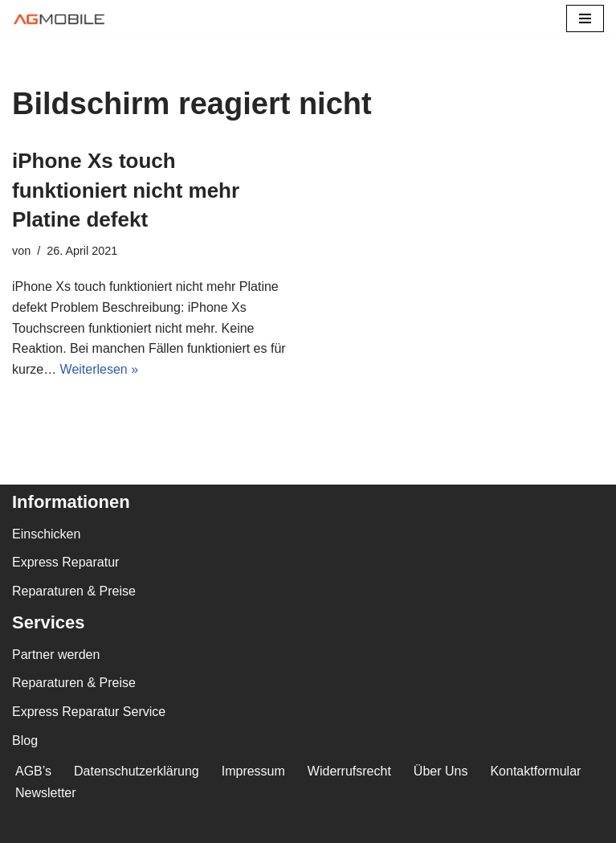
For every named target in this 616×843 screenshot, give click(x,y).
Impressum (253, 771)
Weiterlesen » (100, 369)
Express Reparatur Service (89, 712)
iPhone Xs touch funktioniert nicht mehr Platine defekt (126, 190)
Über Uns (441, 771)
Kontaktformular (535, 771)
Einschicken (46, 534)
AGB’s (33, 771)
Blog (25, 741)
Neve (27, 826)
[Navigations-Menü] (585, 18)
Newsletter (46, 793)
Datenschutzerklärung (137, 771)
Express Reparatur (65, 562)
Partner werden (56, 655)
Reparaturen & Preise (74, 591)
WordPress (174, 826)
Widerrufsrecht (349, 771)
